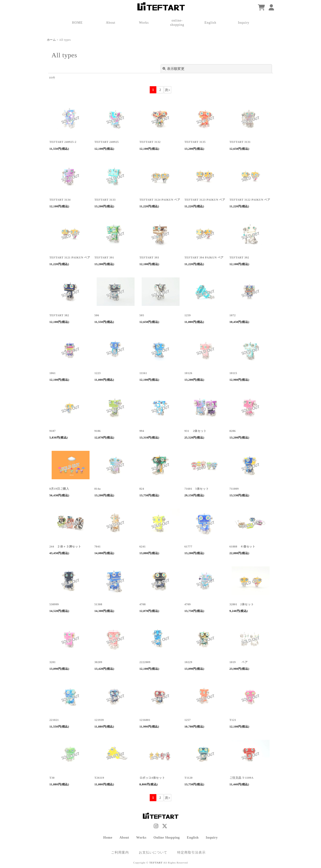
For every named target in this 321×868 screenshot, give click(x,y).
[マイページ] (271, 8)
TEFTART (156, 863)
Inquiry (212, 837)
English (193, 837)
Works (141, 837)
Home (108, 837)
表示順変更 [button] (174, 69)
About (124, 837)
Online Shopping (167, 837)
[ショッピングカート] (262, 8)
